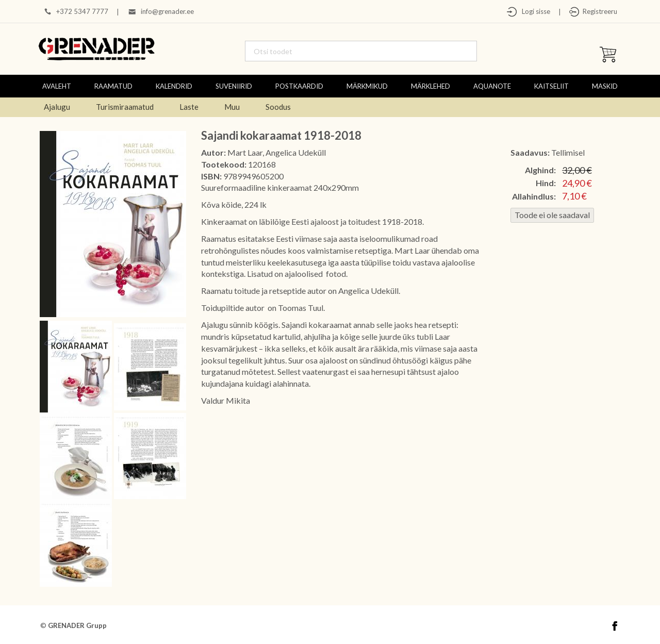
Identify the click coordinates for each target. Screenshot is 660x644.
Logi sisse (534, 11)
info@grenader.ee (167, 11)
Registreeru (598, 11)
